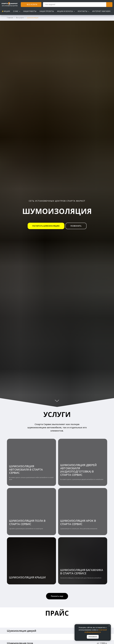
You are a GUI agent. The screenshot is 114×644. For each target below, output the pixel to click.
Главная (10, 18)
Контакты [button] (83, 11)
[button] (46, 226)
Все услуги (20, 18)
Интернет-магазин (101, 11)
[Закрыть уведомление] (109, 626)
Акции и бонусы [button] (65, 11)
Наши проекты (47, 11)
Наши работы (30, 11)
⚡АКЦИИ (6, 11)
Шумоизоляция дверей (22, 631)
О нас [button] (16, 11)
